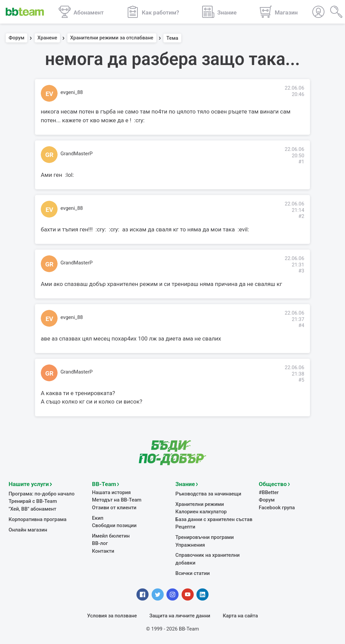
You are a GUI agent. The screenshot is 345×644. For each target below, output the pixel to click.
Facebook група (277, 507)
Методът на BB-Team (117, 500)
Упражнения (190, 545)
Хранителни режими (200, 504)
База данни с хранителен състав (214, 519)
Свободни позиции (114, 525)
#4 (301, 325)
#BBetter (269, 492)
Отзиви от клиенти (114, 507)
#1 (301, 162)
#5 (301, 380)
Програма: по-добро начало (42, 494)
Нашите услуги (29, 484)
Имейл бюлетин (111, 536)
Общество (273, 484)
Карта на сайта (240, 615)
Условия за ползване (112, 615)
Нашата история (111, 492)
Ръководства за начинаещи (208, 494)
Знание (185, 484)
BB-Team (104, 484)
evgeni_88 (72, 92)
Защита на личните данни (180, 615)
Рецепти (185, 527)
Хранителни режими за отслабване (112, 38)
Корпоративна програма (38, 519)
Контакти (103, 551)
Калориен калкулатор (201, 512)
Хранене (47, 38)
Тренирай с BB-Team (33, 501)
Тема (172, 38)
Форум (17, 38)
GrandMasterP (77, 154)
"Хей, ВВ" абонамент (33, 509)
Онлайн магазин (28, 529)
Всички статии (193, 573)
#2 (301, 216)
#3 (301, 271)
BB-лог (100, 543)
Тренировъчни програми (205, 537)
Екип (98, 518)
